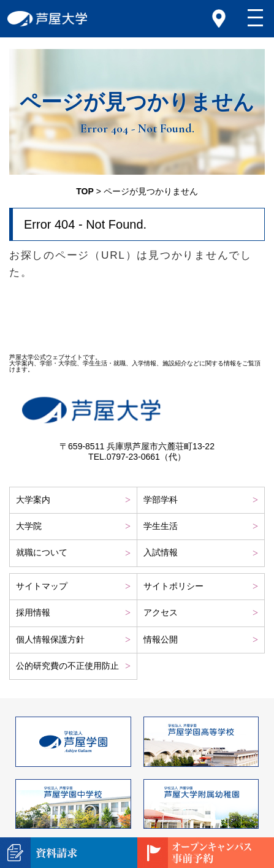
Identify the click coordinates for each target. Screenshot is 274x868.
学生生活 (161, 526)
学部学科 (161, 500)
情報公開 (161, 640)
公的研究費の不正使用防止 (67, 666)
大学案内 (33, 500)
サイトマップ (42, 586)
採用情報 (33, 613)
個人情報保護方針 (50, 640)
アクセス (161, 613)
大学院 (29, 526)
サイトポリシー (173, 586)
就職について (42, 553)
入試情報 (161, 553)
